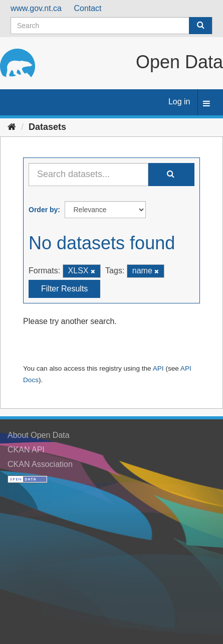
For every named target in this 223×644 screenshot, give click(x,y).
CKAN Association (40, 464)
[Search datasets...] (88, 175)
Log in (179, 102)
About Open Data (39, 435)
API (158, 368)
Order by (43, 210)
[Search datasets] (112, 26)
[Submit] (200, 26)
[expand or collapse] (206, 104)
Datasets (47, 127)
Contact (87, 8)
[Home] (12, 127)
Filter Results (64, 289)
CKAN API (26, 450)
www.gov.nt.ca (36, 8)
